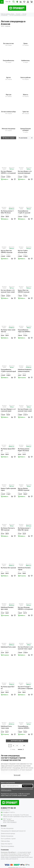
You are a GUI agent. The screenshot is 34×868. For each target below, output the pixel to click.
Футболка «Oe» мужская (8, 568)
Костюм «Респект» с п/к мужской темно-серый (25, 648)
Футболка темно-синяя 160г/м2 (8, 331)
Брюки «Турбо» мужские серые (8, 489)
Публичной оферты (6, 790)
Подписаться (27, 786)
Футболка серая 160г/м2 (8, 688)
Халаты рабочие (26, 78)
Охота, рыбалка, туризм (8, 839)
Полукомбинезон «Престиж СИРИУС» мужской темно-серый (25, 331)
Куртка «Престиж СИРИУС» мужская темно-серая (7, 252)
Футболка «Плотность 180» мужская (8, 529)
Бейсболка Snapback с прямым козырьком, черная (25, 371)
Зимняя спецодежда (7, 836)
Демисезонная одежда (8, 834)
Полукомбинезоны (8, 61)
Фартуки (9, 95)
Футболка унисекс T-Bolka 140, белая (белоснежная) (7, 212)
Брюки (26, 44)
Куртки (8, 78)
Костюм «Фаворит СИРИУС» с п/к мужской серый (8, 172)
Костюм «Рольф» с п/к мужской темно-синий (25, 410)
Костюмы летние (8, 44)
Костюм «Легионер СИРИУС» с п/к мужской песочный (25, 608)
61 (24, 746)
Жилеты (26, 95)
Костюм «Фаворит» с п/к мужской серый (8, 410)
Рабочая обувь (5, 841)
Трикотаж (25, 112)
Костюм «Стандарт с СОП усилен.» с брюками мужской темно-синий (25, 688)
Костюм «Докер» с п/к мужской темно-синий (8, 291)
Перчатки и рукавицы (7, 846)
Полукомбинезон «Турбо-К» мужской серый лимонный (24, 212)
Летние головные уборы (8, 112)
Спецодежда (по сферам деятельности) (13, 831)
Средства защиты (7, 844)
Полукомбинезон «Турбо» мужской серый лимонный (8, 371)
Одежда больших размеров (26, 129)
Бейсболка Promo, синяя (8, 647)
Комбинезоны (26, 61)
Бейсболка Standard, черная (24, 569)
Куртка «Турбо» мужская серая (23, 252)
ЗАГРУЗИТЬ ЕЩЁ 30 (17, 741)
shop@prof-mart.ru (9, 812)
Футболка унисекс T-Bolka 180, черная (24, 529)
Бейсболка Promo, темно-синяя (6, 727)
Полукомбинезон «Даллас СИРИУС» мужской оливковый (24, 727)
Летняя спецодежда (7, 828)
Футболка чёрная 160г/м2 (8, 450)
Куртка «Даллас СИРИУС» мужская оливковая (24, 489)
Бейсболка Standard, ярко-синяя (7, 608)
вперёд (21, 749)
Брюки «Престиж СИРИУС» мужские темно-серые (24, 291)
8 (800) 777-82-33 (8, 808)
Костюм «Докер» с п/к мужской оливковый (25, 172)
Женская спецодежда (8, 129)
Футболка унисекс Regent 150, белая (24, 450)
